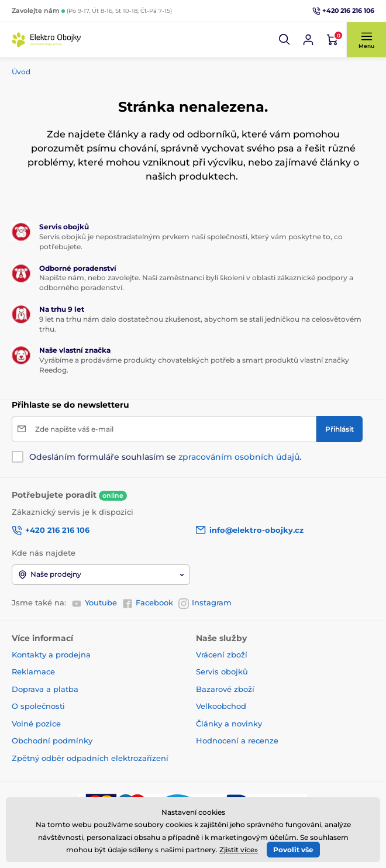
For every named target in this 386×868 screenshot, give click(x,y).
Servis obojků (222, 671)
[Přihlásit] (340, 429)
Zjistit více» (239, 850)
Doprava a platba (45, 689)
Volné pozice (36, 724)
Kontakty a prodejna (51, 655)
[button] (285, 40)
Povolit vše (293, 850)
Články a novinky (229, 724)
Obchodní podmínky (52, 740)
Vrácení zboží (222, 655)
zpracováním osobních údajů (239, 457)
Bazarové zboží (225, 689)
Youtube (94, 603)
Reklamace (33, 671)
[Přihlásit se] (308, 40)
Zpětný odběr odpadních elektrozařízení (90, 758)
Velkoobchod (221, 706)
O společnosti (38, 706)
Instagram (205, 603)
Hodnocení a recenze (237, 740)
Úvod (21, 72)
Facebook (148, 603)
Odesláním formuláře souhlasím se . (165, 457)
